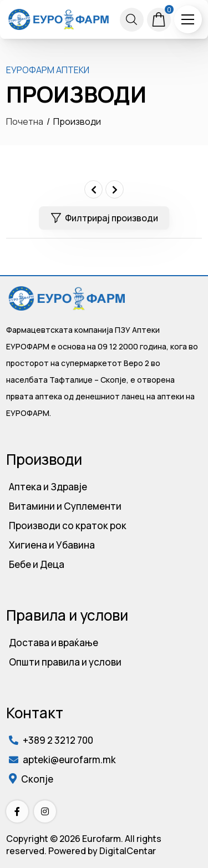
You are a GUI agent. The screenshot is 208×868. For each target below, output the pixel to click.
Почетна (25, 121)
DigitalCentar (128, 851)
